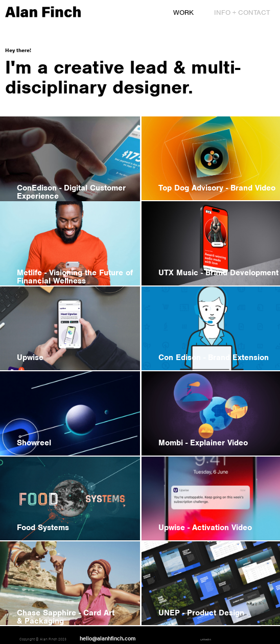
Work (183, 13)
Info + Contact (242, 13)
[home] (40, 12)
